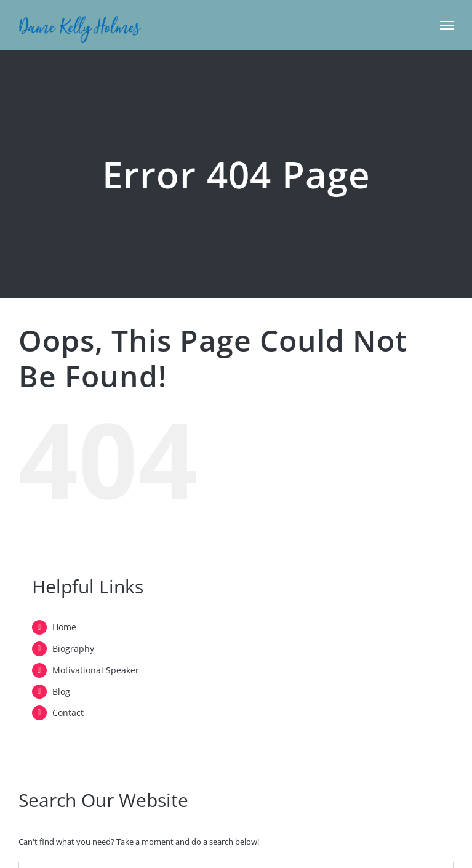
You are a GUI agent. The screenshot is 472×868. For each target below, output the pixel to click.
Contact (68, 713)
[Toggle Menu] (447, 25)
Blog (61, 692)
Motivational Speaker (96, 670)
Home (64, 627)
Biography (73, 649)
